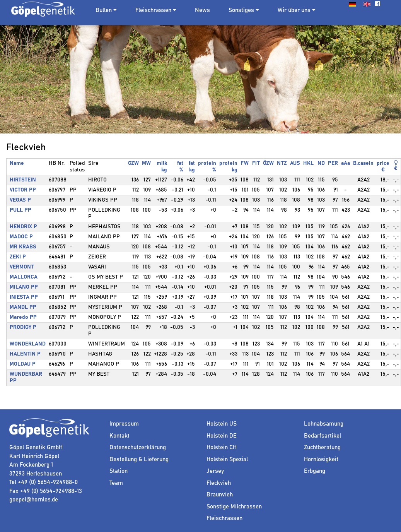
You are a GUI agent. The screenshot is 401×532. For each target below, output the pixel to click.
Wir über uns (297, 10)
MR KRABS (23, 247)
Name (17, 163)
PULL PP (20, 210)
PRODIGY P (23, 327)
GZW (133, 163)
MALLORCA (24, 277)
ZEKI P (18, 257)
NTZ (282, 163)
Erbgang (315, 471)
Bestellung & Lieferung (139, 459)
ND (321, 163)
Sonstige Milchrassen (234, 507)
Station (119, 471)
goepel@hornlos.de (34, 500)
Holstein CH (222, 447)
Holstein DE (222, 436)
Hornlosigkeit (321, 459)
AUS (295, 163)
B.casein (363, 163)
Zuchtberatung (322, 447)
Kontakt (119, 436)
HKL (308, 163)
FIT (256, 163)
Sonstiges (244, 10)
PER (333, 163)
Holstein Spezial (227, 459)
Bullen (104, 10)
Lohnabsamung (324, 424)
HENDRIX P (23, 227)
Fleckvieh (219, 483)
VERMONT (22, 267)
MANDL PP (23, 307)
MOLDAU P (23, 364)
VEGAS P (20, 200)
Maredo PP (23, 317)
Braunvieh (220, 495)
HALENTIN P (25, 354)
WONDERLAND (28, 344)
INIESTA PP (24, 297)
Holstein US (222, 424)
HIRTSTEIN (23, 180)
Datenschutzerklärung (138, 447)
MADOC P (21, 237)
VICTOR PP (23, 190)
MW (146, 163)
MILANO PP (24, 287)
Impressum (124, 424)
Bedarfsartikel (323, 436)
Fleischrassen (153, 10)
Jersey (215, 471)
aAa (346, 163)
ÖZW (268, 163)
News (202, 10)
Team (116, 483)
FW (245, 163)
